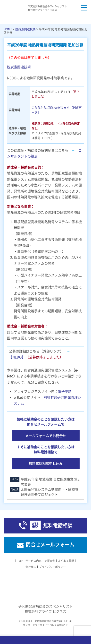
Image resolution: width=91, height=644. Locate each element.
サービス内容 (33, 561)
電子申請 (65, 391)
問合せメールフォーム (50, 545)
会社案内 (31, 567)
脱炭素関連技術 (25, 29)
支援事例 (50, 561)
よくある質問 (66, 561)
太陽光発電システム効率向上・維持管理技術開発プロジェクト (50, 492)
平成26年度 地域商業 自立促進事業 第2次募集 (50, 482)
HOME (8, 29)
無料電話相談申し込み (46, 463)
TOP (20, 561)
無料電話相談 (58, 525)
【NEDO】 (17, 357)
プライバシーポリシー (52, 567)
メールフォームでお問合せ (46, 436)
